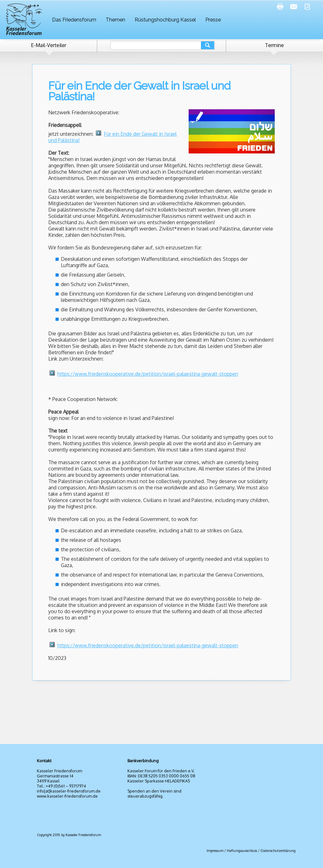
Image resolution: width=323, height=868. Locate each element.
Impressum (215, 851)
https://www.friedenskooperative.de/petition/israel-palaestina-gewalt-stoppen (148, 374)
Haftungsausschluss (242, 851)
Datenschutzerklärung (278, 851)
